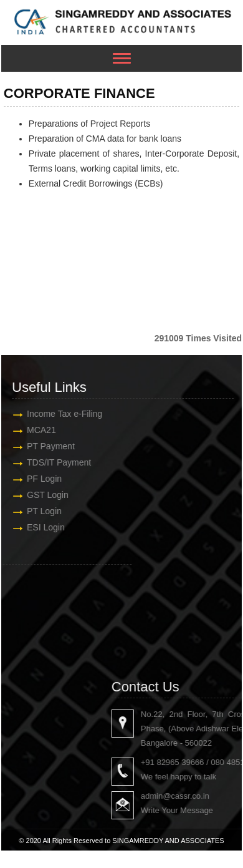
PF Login (44, 479)
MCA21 (41, 430)
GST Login (47, 495)
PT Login (44, 511)
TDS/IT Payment (58, 462)
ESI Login (45, 527)
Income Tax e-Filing (64, 414)
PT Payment (50, 446)
